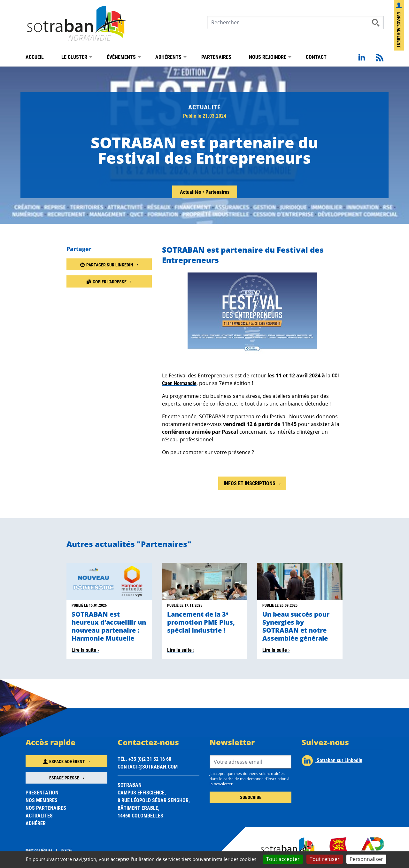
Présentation (42, 792)
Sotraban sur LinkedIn (332, 761)
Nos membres (42, 800)
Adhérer (36, 823)
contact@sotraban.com (148, 766)
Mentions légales (39, 850)
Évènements (121, 57)
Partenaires (216, 57)
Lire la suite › (85, 650)
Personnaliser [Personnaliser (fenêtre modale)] (366, 859)
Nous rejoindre (268, 57)
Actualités (191, 192)
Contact (316, 57)
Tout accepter (283, 859)
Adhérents (168, 57)
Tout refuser (325, 859)
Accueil (35, 57)
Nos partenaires (46, 808)
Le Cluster (74, 57)
